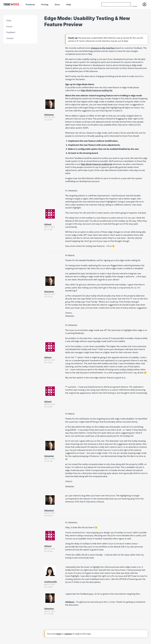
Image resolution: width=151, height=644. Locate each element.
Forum (9, 26)
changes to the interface (103, 48)
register (68, 634)
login (59, 634)
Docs (57, 4)
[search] (116, 4)
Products (30, 4)
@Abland (70, 602)
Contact (10, 38)
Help (69, 4)
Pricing (45, 4)
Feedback (11, 32)
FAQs (9, 20)
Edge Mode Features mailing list (97, 90)
